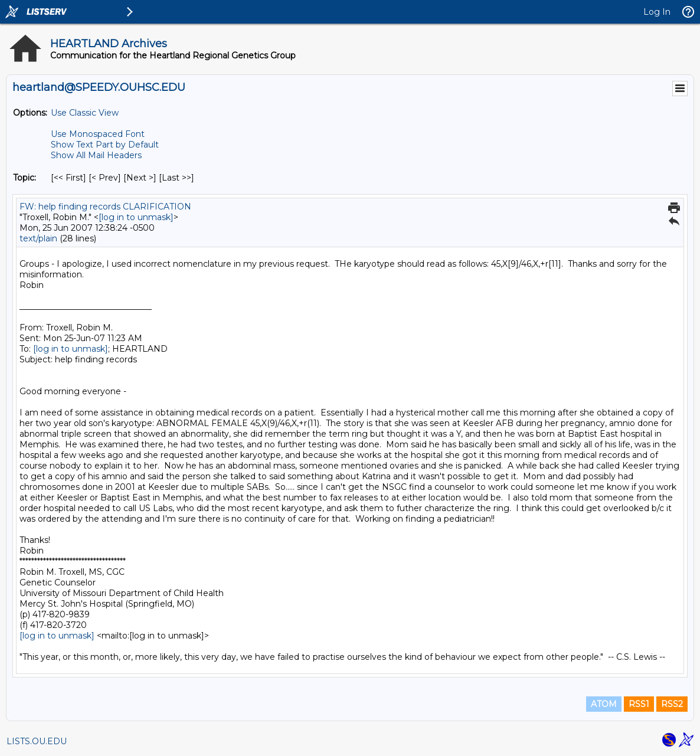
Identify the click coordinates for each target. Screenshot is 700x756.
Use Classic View (85, 113)
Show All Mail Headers (96, 155)
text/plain (38, 238)
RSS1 (639, 704)
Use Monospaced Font (98, 134)
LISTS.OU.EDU (37, 741)
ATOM (604, 704)
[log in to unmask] (136, 217)
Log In (657, 12)
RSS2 (672, 704)
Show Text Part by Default (105, 145)
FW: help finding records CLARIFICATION (105, 207)
